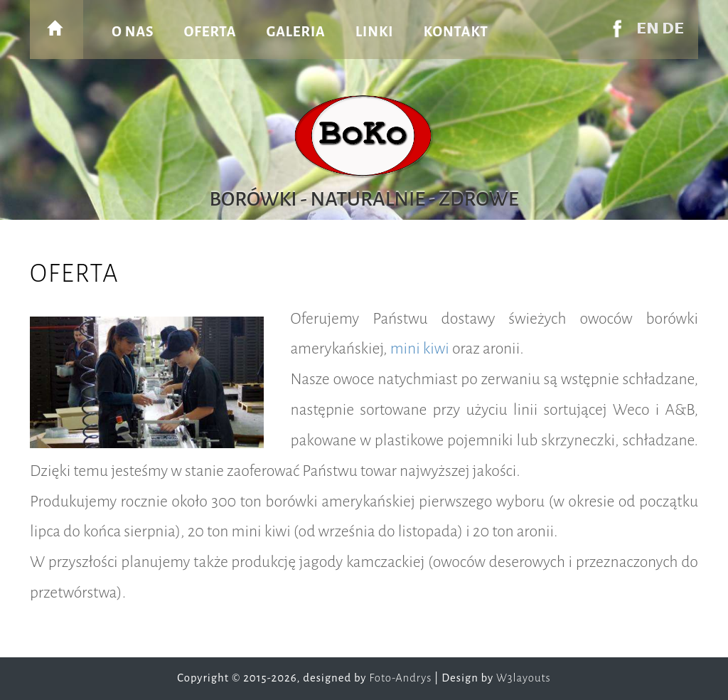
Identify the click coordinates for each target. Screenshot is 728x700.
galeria (296, 32)
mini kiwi (420, 349)
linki (374, 32)
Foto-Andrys (400, 678)
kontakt (456, 32)
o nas (133, 32)
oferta (210, 32)
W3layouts (524, 678)
